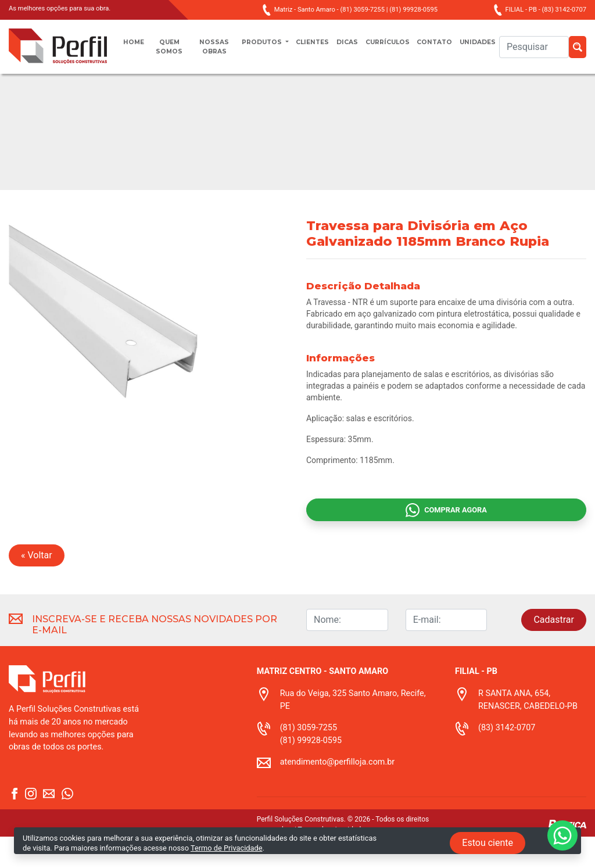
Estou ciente (488, 843)
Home (136, 47)
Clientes (312, 47)
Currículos (395, 47)
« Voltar (37, 587)
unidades (497, 47)
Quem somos (171, 53)
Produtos (256, 47)
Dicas (350, 47)
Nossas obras (209, 53)
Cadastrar (554, 651)
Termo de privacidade (331, 861)
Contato (449, 47)
